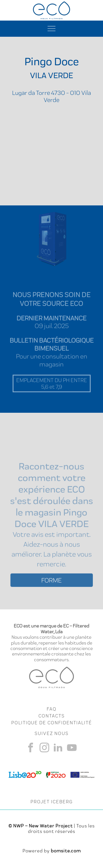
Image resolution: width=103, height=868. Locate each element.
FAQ (51, 709)
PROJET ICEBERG (52, 802)
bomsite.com (66, 851)
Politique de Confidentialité (52, 723)
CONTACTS (52, 716)
